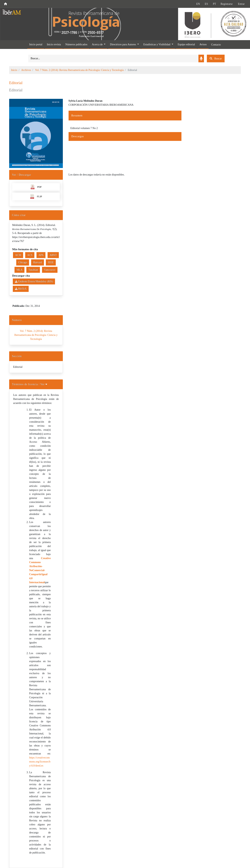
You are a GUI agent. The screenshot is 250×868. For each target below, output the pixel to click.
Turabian (33, 270)
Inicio (14, 70)
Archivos (26, 70)
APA (41, 255)
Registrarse (227, 4)
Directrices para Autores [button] (123, 44)
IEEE (51, 262)
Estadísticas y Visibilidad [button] (157, 44)
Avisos (203, 44)
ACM (18, 255)
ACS (30, 255)
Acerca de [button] (98, 44)
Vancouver (50, 270)
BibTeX (21, 289)
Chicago (23, 262)
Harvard (37, 262)
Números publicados (76, 44)
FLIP (36, 196)
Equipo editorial (186, 44)
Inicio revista (54, 44)
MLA (19, 270)
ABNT (53, 255)
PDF (36, 187)
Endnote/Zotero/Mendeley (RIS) (34, 281)
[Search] (113, 58)
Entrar (241, 4)
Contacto (216, 45)
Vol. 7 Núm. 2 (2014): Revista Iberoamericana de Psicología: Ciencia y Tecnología (79, 70)
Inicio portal (36, 44)
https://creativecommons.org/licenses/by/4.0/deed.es (40, 762)
